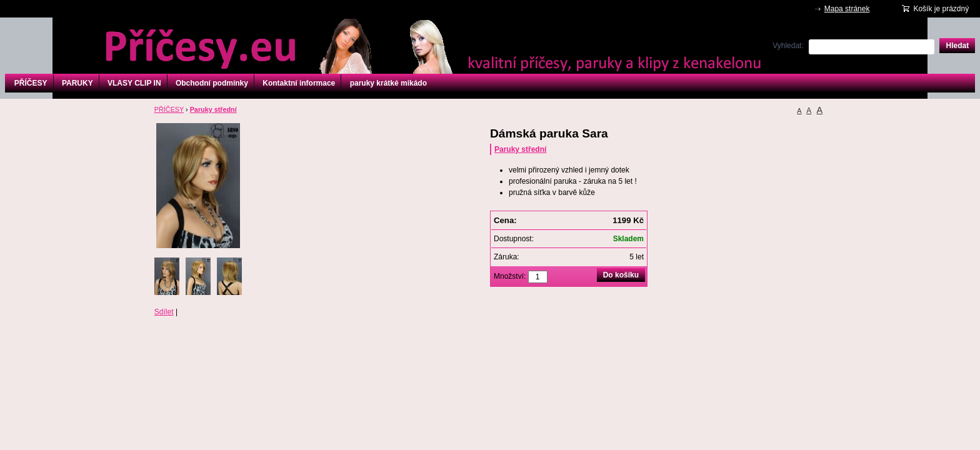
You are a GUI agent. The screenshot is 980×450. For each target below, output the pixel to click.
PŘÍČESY (31, 83)
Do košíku (621, 275)
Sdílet (164, 312)
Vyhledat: (788, 46)
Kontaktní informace (299, 83)
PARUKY (77, 83)
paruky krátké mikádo (388, 83)
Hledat (957, 46)
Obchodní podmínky (212, 83)
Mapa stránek (847, 9)
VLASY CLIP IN (134, 83)
